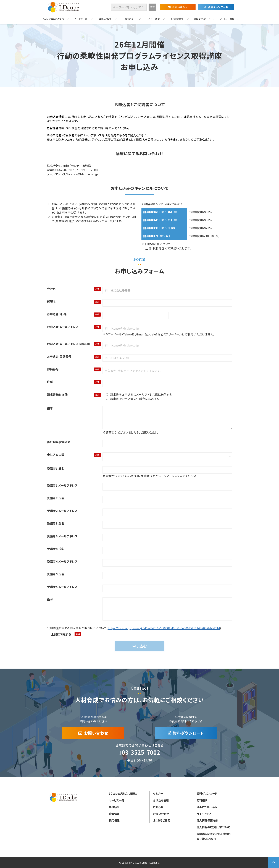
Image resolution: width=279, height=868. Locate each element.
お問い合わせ (180, 7)
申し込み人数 (56, 455)
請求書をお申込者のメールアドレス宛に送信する (139, 394)
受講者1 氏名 (56, 468)
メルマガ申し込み (207, 807)
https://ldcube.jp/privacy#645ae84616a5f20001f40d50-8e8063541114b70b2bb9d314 (164, 628)
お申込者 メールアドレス (63, 327)
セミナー (158, 793)
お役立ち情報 (177, 19)
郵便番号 (53, 369)
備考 (50, 408)
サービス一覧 (81, 19)
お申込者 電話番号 (59, 356)
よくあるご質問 (162, 820)
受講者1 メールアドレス (62, 485)
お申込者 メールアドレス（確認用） (69, 344)
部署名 (51, 301)
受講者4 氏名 (56, 549)
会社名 (51, 289)
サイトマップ (204, 814)
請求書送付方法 (57, 394)
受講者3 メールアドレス (62, 536)
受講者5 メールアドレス (62, 587)
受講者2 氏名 (56, 498)
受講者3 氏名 (56, 523)
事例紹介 (129, 19)
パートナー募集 (227, 19)
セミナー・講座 (153, 19)
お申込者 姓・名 (57, 314)
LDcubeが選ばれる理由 (53, 19)
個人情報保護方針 (207, 820)
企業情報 (114, 814)
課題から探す (105, 19)
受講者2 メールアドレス (62, 511)
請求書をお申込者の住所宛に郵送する (133, 399)
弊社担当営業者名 (59, 442)
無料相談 (202, 800)
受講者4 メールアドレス (62, 561)
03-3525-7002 (141, 753)
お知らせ (158, 807)
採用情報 (114, 820)
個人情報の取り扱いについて (213, 827)
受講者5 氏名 (56, 574)
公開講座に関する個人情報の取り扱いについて (214, 836)
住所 (50, 382)
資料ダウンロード (218, 7)
